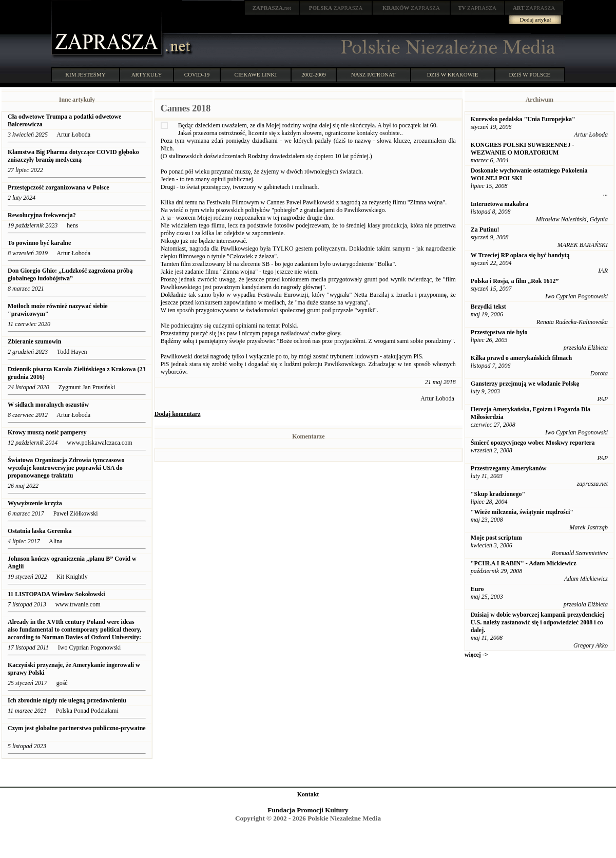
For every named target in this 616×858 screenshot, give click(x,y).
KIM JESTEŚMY (85, 74)
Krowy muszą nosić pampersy (47, 432)
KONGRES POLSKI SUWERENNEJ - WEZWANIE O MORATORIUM (523, 149)
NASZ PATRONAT (373, 74)
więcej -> (476, 655)
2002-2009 (314, 74)
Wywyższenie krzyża (35, 503)
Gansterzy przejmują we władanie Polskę (525, 384)
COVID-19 (197, 74)
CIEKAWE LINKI (256, 74)
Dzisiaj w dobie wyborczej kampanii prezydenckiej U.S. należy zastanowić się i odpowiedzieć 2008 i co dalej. (537, 622)
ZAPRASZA (336, 8)
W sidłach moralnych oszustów (49, 405)
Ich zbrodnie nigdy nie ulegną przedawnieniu (67, 700)
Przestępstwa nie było (499, 332)
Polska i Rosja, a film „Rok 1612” (515, 281)
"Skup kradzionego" (498, 494)
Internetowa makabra (499, 204)
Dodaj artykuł (536, 20)
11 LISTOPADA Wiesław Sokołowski (56, 594)
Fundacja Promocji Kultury (308, 810)
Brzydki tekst (488, 307)
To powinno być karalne (39, 243)
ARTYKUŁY (147, 74)
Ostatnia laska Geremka (40, 531)
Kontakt (308, 794)
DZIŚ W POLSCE (530, 74)
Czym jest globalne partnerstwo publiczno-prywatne (77, 728)
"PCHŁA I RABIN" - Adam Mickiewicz (524, 563)
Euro (477, 589)
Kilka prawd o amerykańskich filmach (521, 358)
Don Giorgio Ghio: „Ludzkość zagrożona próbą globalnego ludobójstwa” (70, 274)
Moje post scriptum (496, 538)
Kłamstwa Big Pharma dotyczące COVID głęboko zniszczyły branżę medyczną (73, 156)
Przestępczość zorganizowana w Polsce (59, 187)
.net (272, 8)
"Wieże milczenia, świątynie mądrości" (522, 512)
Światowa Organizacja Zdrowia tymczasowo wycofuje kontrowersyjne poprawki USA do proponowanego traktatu (66, 468)
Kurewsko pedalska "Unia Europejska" (523, 119)
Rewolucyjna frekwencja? (42, 215)
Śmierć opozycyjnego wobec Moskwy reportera (533, 443)
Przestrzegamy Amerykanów (509, 468)
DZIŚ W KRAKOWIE (453, 74)
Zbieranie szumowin (34, 341)
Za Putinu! (485, 230)
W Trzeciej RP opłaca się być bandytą (520, 255)
